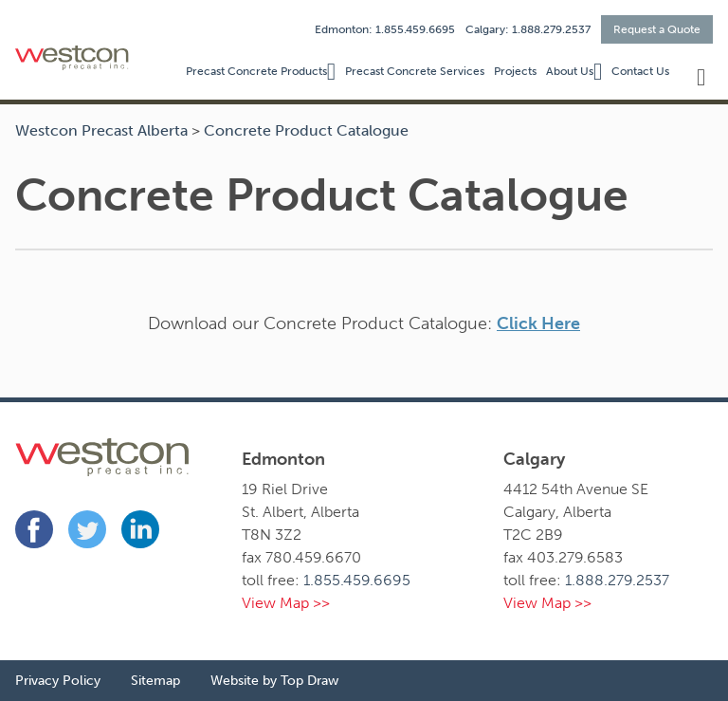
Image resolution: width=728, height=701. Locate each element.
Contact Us (640, 71)
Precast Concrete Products (256, 71)
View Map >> (286, 603)
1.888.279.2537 (617, 580)
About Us (570, 71)
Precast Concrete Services (415, 71)
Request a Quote (657, 29)
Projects (515, 71)
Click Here (538, 323)
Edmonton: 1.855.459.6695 (385, 29)
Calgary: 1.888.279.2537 (528, 29)
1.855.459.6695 (357, 580)
